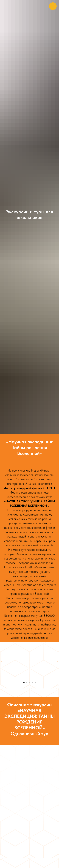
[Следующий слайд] (57, 662)
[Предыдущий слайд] (2, 662)
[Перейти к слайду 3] (30, 682)
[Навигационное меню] (53, 6)
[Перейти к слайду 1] (24, 682)
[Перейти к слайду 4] (32, 682)
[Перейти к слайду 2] (27, 682)
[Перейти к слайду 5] (35, 682)
